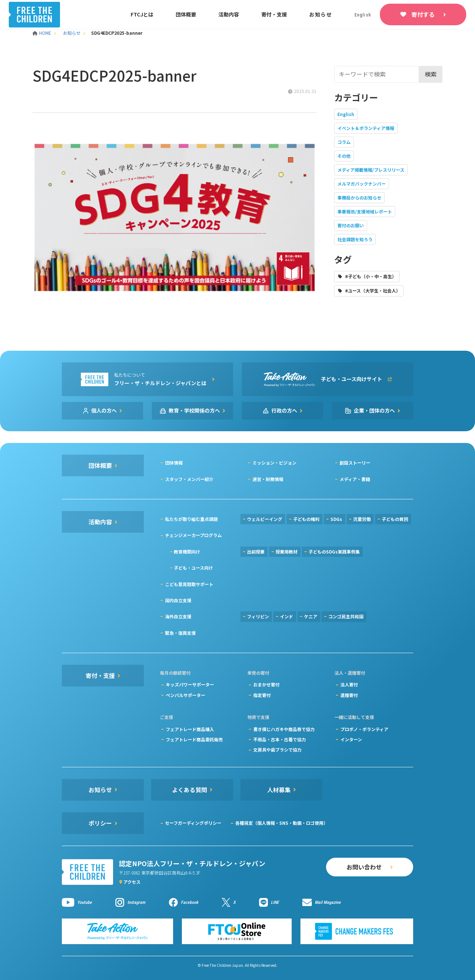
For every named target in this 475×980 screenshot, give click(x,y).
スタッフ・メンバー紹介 (189, 479)
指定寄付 (262, 695)
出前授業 (256, 552)
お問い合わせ (364, 867)
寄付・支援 (274, 14)
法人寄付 (349, 684)
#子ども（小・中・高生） (371, 276)
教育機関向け (187, 552)
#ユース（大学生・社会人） (373, 290)
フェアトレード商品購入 (190, 729)
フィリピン (258, 616)
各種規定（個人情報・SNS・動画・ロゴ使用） (282, 823)
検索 (431, 74)
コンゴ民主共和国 (346, 616)
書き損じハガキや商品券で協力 (284, 729)
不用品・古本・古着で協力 (280, 739)
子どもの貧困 (395, 519)
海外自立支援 (178, 616)
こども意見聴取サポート (189, 584)
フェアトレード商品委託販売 (194, 739)
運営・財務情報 (268, 479)
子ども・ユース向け (193, 568)
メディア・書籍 (355, 479)
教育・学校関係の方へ (194, 410)
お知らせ (321, 14)
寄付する (423, 14)
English (346, 114)
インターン (351, 739)
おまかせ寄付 (266, 684)
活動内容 (229, 14)
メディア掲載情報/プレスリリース (371, 170)
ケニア (311, 616)
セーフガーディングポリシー (193, 823)
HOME (42, 33)
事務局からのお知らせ (359, 198)
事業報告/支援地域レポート (365, 211)
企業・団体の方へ (374, 410)
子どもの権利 (306, 519)
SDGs (336, 519)
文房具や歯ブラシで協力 (277, 750)
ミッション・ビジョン (274, 463)
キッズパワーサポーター (190, 684)
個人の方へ (104, 410)
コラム (344, 142)
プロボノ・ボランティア (364, 729)
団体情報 (174, 463)
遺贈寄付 (349, 695)
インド (287, 616)
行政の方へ (284, 410)
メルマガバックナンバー (362, 184)
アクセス (132, 882)
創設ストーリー (355, 463)
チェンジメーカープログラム (193, 535)
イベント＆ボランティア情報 (366, 128)
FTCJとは (142, 14)
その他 (344, 156)
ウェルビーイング (265, 519)
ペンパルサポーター (186, 695)
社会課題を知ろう (355, 239)
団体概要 (186, 14)
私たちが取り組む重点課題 (191, 519)
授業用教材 (287, 552)
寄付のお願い (351, 225)
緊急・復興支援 (180, 633)
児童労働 (362, 519)
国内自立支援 (178, 600)
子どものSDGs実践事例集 (334, 552)
